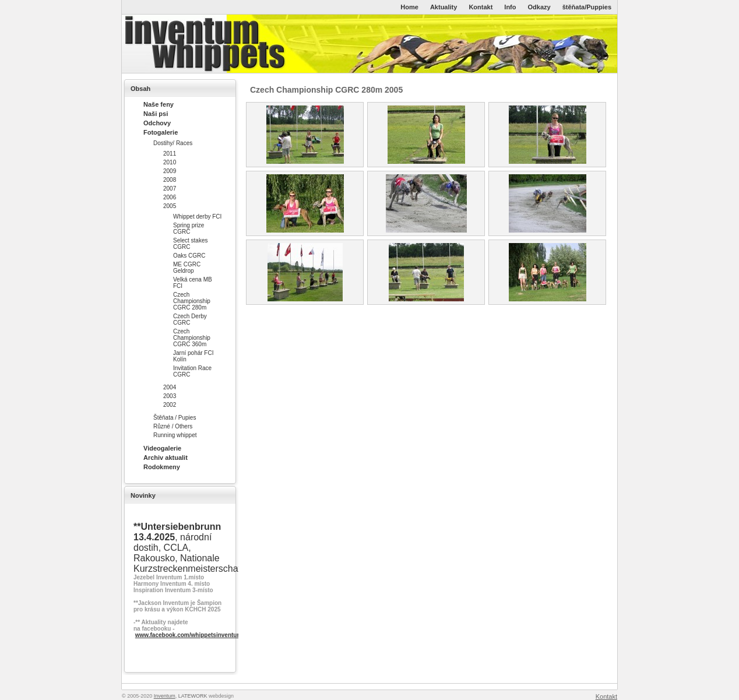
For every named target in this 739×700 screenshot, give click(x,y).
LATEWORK (193, 696)
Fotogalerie (161, 132)
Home (409, 7)
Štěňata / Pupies (175, 418)
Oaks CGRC (189, 256)
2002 (170, 405)
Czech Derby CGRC (190, 319)
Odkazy (539, 7)
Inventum (165, 696)
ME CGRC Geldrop (187, 268)
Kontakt (481, 7)
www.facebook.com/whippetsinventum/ (189, 635)
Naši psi (156, 114)
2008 (170, 180)
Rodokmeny (162, 467)
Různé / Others (173, 426)
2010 (170, 162)
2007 (170, 189)
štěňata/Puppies (587, 7)
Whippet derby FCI (197, 217)
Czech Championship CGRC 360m (192, 338)
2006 (170, 197)
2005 (170, 206)
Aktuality (444, 7)
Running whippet (175, 435)
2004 (170, 387)
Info (510, 7)
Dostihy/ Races (173, 143)
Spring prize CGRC (189, 228)
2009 (170, 171)
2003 (170, 396)
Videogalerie (162, 448)
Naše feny (159, 104)
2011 (170, 154)
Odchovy (157, 123)
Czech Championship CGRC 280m (192, 301)
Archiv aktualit (166, 458)
